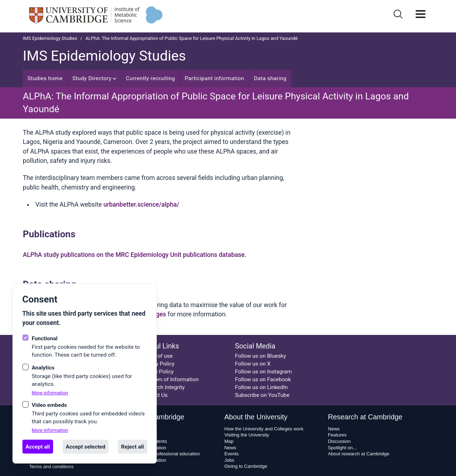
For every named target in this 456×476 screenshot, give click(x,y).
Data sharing (270, 78)
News (230, 448)
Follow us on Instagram (264, 372)
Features (337, 435)
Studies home (45, 78)
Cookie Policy (157, 372)
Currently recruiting (150, 78)
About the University (256, 417)
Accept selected (85, 447)
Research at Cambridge (365, 417)
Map (229, 441)
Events (232, 454)
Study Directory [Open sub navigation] (94, 78)
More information (50, 393)
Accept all (38, 447)
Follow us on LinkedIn (261, 387)
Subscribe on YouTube (262, 395)
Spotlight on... (342, 448)
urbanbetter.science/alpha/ (141, 205)
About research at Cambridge (358, 454)
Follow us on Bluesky (261, 356)
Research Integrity (163, 387)
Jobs (229, 460)
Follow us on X (253, 364)
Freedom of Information (170, 379)
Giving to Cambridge (246, 466)
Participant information (214, 78)
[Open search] (398, 14)
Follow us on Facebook (263, 379)
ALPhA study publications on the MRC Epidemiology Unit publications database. (135, 255)
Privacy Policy (158, 364)
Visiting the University (247, 435)
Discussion (339, 441)
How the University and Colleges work (264, 429)
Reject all (133, 447)
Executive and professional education (161, 454)
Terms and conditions (51, 467)
